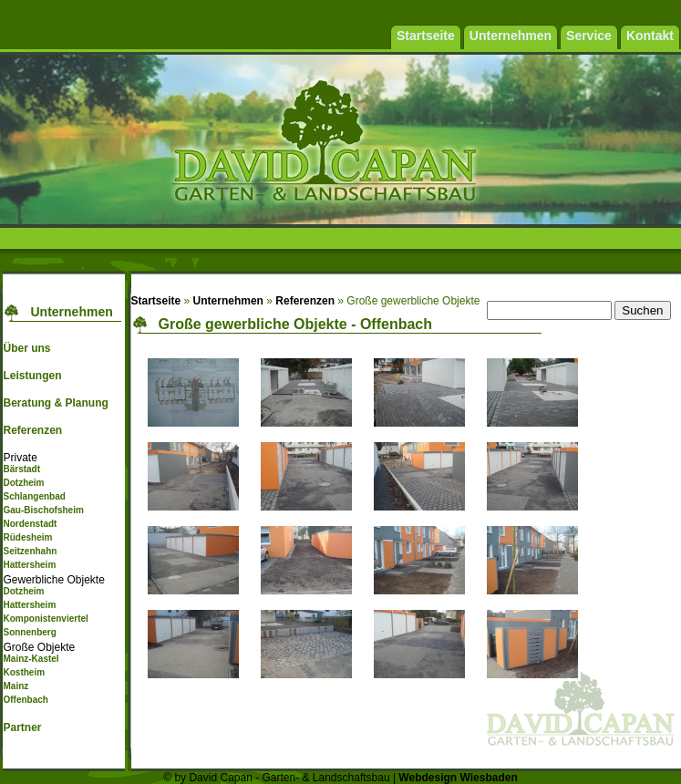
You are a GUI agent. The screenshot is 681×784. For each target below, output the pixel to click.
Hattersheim (29, 565)
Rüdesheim (27, 537)
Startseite (156, 301)
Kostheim (24, 672)
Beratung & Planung (55, 403)
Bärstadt (21, 469)
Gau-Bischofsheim (43, 510)
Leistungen (32, 376)
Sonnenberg (29, 632)
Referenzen (32, 430)
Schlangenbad (34, 496)
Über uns (26, 348)
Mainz (15, 686)
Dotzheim (23, 483)
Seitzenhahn (30, 551)
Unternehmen (228, 301)
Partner (22, 727)
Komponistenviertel (45, 619)
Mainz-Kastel (31, 659)
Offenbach (25, 700)
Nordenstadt (30, 524)
